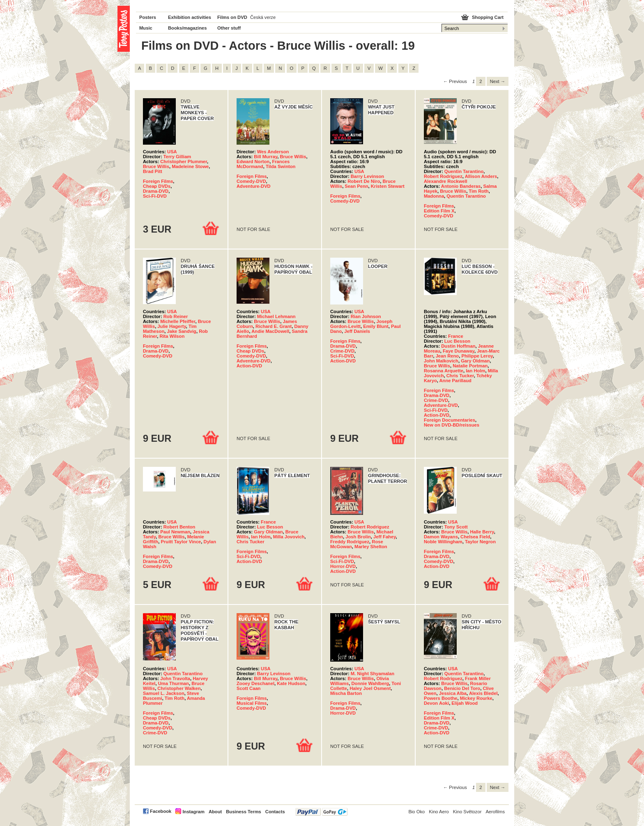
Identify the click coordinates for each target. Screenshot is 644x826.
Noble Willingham (443, 542)
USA (172, 152)
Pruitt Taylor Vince (181, 542)
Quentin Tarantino (464, 171)
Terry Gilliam (177, 157)
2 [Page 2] (481, 81)
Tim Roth (478, 191)
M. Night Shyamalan (373, 674)
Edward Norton (253, 162)
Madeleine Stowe (190, 166)
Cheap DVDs (157, 186)
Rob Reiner (176, 316)
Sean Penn (356, 186)
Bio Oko (416, 812)
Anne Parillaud (455, 381)
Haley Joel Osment (370, 688)
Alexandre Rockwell (446, 181)
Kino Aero (439, 812)
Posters (148, 17)
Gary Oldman (475, 361)
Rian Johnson (366, 316)
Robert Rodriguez (443, 176)
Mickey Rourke (476, 698)
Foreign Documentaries (450, 420)
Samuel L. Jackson (164, 693)
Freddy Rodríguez (350, 542)
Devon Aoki (436, 703)
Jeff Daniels (357, 331)
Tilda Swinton (281, 166)
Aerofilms (495, 812)
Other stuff (229, 28)
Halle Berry (482, 532)
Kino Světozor (467, 812)
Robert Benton (179, 527)
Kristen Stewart (388, 186)
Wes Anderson (273, 152)
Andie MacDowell (270, 331)
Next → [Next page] (498, 81)
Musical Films (252, 703)
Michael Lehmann (276, 316)
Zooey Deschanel (255, 683)
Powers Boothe (440, 698)
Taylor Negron (480, 542)
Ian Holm (475, 371)
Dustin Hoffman (458, 346)
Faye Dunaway (459, 351)
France (456, 336)
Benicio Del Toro (462, 688)
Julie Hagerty (171, 326)
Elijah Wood (465, 703)
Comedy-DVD (251, 181)
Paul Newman (175, 532)
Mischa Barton (346, 693)
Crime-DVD (342, 351)
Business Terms (244, 812)
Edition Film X (439, 211)
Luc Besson (457, 341)
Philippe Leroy (477, 356)
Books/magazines (187, 28)
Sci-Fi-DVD (155, 196)
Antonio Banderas (461, 186)
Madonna (434, 196)
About (215, 812)
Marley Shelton (371, 547)
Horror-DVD (343, 566)
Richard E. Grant (274, 326)
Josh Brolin (358, 537)
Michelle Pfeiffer (178, 321)
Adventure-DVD (254, 186)
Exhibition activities (190, 17)
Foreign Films (158, 181)
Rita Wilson (172, 336)
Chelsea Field (475, 537)
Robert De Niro (364, 181)
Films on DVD (232, 17)
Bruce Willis (156, 166)
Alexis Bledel (483, 693)
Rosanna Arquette (444, 371)
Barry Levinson (367, 176)
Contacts (275, 812)
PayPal (321, 812)
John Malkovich (441, 361)
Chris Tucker (460, 376)
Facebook (161, 811)
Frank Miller (478, 678)
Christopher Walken (179, 688)
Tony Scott (456, 527)
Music (146, 28)
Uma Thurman (174, 683)
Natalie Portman (470, 366)
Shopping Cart (488, 17)
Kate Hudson (291, 683)
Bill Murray (266, 157)
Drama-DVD (156, 191)
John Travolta (175, 678)
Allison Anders (481, 176)
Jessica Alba (453, 693)
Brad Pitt (153, 171)
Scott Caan (248, 688)
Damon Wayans (441, 537)
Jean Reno (447, 356)
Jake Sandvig (182, 331)
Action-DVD (249, 366)
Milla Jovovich (289, 537)
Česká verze (263, 17)
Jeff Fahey (385, 537)
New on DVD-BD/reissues (452, 425)
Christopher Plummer (184, 162)
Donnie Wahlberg (370, 683)
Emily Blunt (376, 326)
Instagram (193, 812)
